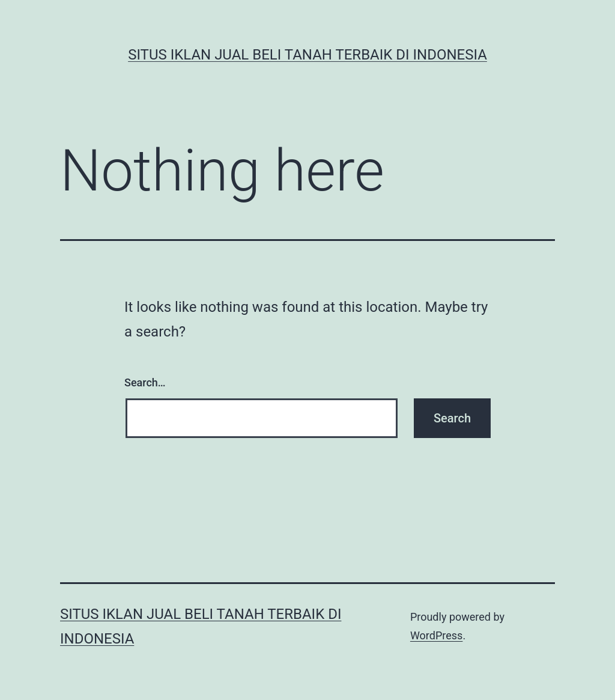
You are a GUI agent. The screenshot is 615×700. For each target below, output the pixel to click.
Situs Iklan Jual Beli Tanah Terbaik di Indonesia (307, 55)
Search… (145, 382)
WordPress (436, 635)
